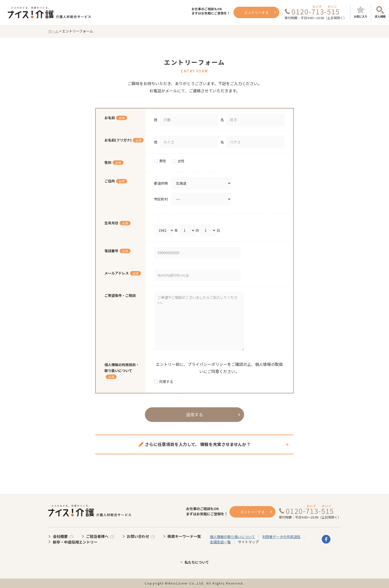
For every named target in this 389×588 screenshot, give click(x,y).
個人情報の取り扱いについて (232, 537)
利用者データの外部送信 (281, 537)
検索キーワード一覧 (184, 536)
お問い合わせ (138, 536)
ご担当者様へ (97, 536)
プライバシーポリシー (207, 364)
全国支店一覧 (220, 542)
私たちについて (197, 562)
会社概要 (60, 536)
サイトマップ (248, 542)
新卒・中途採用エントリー (75, 542)
